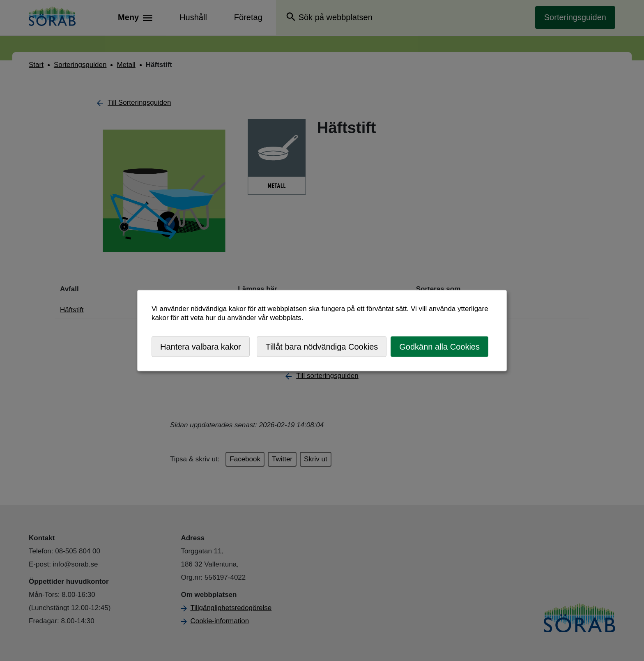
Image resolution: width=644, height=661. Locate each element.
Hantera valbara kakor (201, 346)
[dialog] (322, 330)
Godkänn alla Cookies (439, 346)
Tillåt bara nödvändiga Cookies (322, 346)
